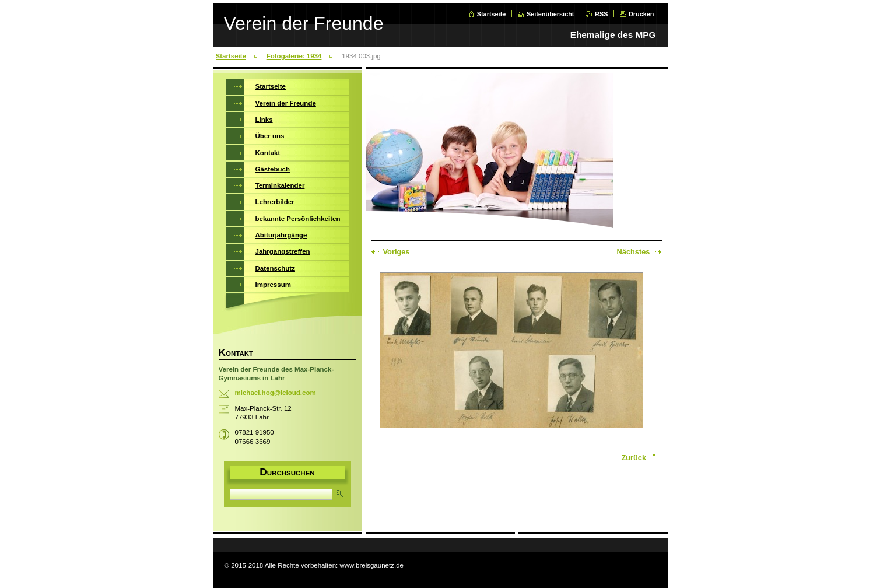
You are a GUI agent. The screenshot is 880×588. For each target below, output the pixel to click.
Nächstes (634, 252)
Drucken (641, 14)
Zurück (634, 458)
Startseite (492, 14)
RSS (601, 14)
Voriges (397, 252)
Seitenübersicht (551, 14)
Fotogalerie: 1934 (294, 56)
